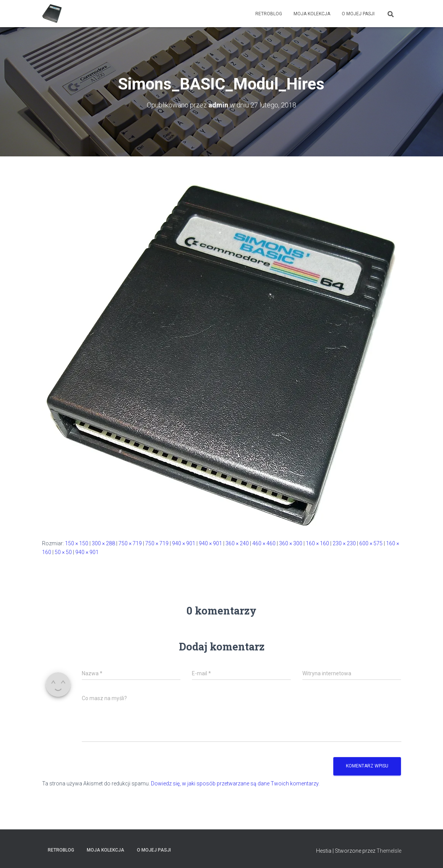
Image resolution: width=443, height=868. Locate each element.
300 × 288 (103, 543)
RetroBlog (269, 14)
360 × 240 (237, 543)
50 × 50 (63, 552)
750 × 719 (130, 543)
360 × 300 (291, 543)
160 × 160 (317, 543)
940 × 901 (184, 543)
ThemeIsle (389, 851)
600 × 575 (371, 543)
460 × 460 (264, 543)
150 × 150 (77, 543)
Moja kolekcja (312, 14)
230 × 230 (344, 543)
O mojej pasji (358, 14)
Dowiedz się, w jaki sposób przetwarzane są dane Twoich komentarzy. (235, 783)
